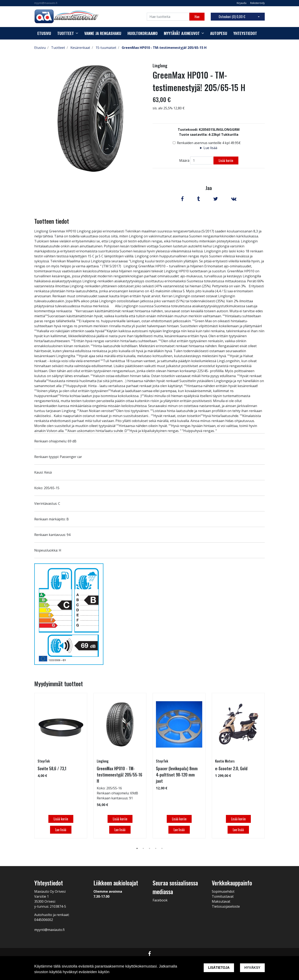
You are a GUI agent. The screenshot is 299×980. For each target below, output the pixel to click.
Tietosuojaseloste (226, 906)
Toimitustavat (223, 896)
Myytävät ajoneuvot (182, 33)
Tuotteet (66, 33)
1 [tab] (137, 848)
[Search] (168, 17)
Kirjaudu (242, 3)
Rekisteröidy (257, 3)
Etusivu (44, 33)
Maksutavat (221, 901)
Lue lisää (210, 148)
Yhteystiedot (245, 33)
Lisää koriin (226, 160)
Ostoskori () (232, 17)
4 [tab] (156, 848)
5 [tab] (162, 848)
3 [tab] (149, 848)
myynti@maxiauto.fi (46, 3)
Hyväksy (252, 968)
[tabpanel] (61, 766)
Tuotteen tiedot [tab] (52, 221)
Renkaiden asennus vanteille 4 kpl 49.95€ (209, 143)
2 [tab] (143, 848)
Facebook (160, 900)
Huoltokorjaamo (143, 33)
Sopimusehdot (223, 891)
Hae (197, 17)
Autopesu (219, 33)
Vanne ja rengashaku (103, 33)
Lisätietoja (219, 968)
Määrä (184, 160)
